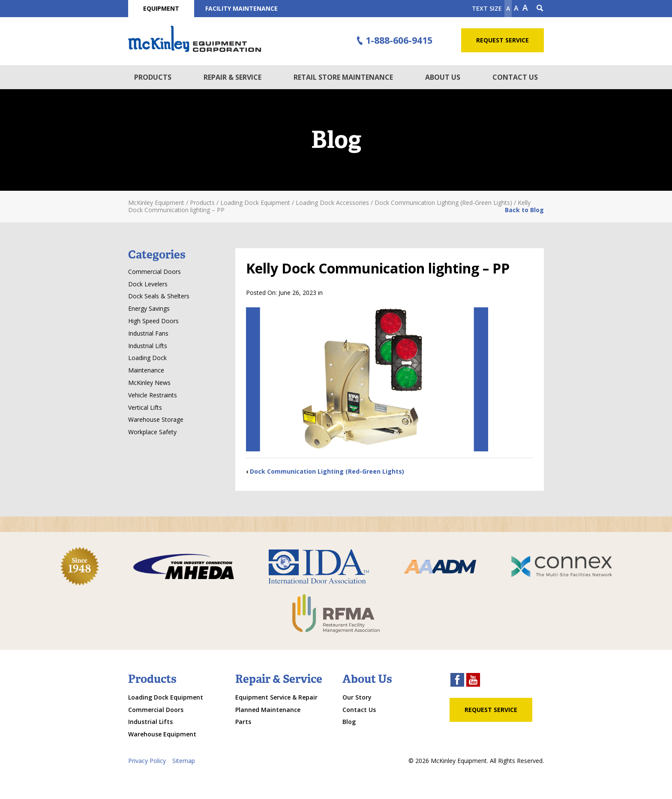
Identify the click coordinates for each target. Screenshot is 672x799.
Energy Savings (149, 308)
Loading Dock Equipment (166, 697)
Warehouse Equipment (162, 734)
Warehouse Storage (156, 419)
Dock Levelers (148, 284)
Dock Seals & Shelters (159, 296)
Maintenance (146, 370)
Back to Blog (524, 210)
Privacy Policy (147, 761)
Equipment (161, 8)
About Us (443, 77)
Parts (243, 722)
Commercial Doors (154, 272)
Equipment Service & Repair (276, 697)
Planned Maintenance (268, 710)
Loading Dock (147, 358)
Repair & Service (232, 77)
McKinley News (149, 383)
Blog (349, 722)
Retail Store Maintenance (343, 77)
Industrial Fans (148, 333)
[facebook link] (457, 681)
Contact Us (515, 77)
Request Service (502, 40)
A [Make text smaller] (508, 8)
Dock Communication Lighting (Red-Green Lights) (327, 471)
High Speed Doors (153, 321)
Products (153, 77)
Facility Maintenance (241, 8)
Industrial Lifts (148, 346)
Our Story (357, 697)
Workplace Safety (152, 432)
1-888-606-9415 (393, 41)
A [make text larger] (525, 8)
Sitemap (184, 761)
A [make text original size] (516, 8)
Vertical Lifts (145, 407)
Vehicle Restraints (153, 395)
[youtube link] (473, 681)
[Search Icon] (540, 9)
